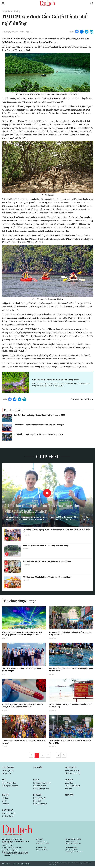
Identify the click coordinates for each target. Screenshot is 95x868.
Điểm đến (69, 784)
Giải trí (5, 796)
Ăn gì (4, 780)
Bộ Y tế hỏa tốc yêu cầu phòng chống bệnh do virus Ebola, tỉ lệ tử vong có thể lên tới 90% (22, 706)
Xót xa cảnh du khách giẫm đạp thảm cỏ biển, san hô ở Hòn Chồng (71, 706)
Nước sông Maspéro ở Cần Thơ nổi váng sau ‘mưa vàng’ (46, 546)
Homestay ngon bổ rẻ (42, 784)
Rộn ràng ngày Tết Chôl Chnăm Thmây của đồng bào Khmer (47, 577)
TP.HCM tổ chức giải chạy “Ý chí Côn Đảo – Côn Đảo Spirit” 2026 (38, 434)
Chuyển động (15, 11)
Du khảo (69, 780)
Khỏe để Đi (38, 802)
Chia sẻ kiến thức (40, 805)
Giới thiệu (6, 865)
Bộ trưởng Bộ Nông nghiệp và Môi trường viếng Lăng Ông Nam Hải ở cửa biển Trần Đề (56, 531)
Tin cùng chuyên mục (20, 601)
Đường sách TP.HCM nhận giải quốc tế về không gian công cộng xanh (71, 634)
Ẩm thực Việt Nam (9, 784)
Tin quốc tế (6, 774)
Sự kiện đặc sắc (8, 818)
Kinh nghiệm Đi (39, 799)
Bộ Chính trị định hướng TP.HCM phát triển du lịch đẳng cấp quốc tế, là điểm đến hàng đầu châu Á (22, 634)
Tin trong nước (8, 771)
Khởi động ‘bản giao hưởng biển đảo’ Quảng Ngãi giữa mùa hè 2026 (39, 415)
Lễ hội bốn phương (73, 774)
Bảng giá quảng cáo (21, 865)
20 (58, 756)
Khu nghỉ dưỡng (40, 787)
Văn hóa (5, 799)
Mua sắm (69, 796)
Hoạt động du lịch (9, 815)
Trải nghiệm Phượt (72, 787)
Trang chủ (5, 11)
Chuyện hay (7, 812)
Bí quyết (37, 796)
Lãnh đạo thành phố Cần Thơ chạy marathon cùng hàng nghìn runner (47, 508)
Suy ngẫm (38, 768)
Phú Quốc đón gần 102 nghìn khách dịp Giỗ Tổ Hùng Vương (47, 561)
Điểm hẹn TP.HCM (72, 771)
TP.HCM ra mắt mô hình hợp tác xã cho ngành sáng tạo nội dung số (39, 425)
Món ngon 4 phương (10, 787)
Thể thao (5, 805)
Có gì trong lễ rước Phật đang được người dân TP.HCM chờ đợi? (24, 742)
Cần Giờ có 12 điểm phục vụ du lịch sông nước (55, 380)
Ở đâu (36, 780)
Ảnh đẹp (68, 790)
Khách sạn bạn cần (41, 790)
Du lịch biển (71, 768)
